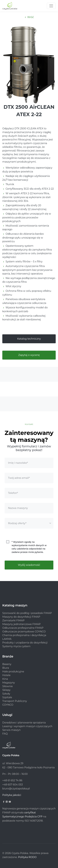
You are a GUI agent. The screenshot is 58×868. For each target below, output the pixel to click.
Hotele (6, 675)
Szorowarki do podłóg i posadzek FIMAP (27, 613)
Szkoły (6, 694)
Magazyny (9, 683)
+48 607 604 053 (13, 785)
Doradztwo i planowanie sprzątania (24, 723)
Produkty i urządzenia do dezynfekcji (25, 643)
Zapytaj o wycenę (29, 355)
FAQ (5, 734)
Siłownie (8, 686)
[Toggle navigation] (51, 6)
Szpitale (7, 697)
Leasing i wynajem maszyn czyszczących (27, 726)
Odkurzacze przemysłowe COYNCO (24, 632)
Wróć (29, 17)
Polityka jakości (12, 795)
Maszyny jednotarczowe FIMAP (21, 624)
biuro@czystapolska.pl (16, 789)
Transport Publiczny (15, 701)
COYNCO (8, 705)
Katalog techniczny (29, 339)
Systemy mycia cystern (16, 646)
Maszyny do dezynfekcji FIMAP (21, 617)
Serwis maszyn (11, 730)
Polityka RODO (27, 857)
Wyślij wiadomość (29, 565)
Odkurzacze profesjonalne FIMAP (23, 628)
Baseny (7, 664)
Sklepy (6, 690)
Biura (6, 668)
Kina (5, 679)
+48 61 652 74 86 (12, 780)
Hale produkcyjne (13, 672)
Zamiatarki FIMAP (13, 620)
